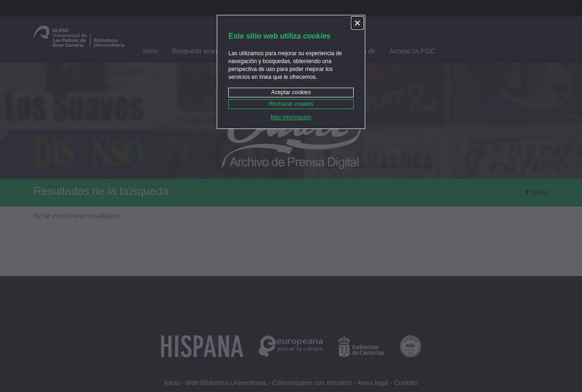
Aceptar (291, 92)
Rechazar (291, 104)
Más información (291, 117)
